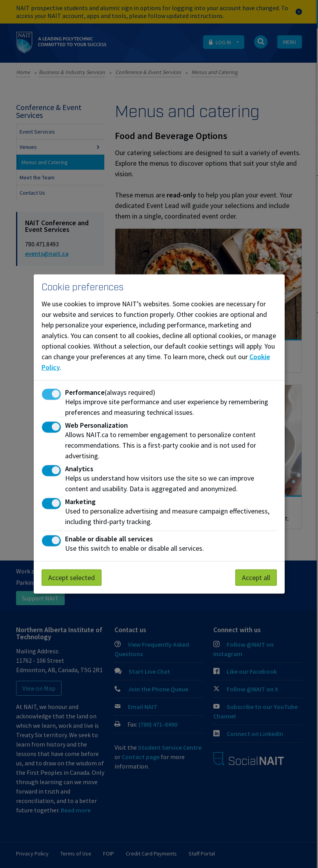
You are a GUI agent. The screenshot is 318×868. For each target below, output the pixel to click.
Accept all (256, 577)
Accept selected (72, 577)
